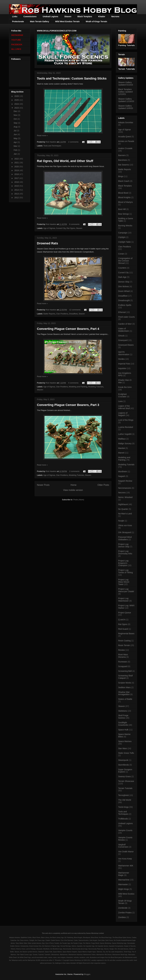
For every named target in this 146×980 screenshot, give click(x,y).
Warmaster (123, 884)
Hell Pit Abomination (124, 353)
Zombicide (123, 908)
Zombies (122, 917)
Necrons (115, 16)
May (16, 138)
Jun (16, 134)
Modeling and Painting (78, 387)
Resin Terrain (124, 645)
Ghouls (121, 336)
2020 (17, 167)
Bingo (121, 176)
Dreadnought (124, 300)
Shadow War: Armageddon (124, 693)
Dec (16, 111)
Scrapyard (123, 666)
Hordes (121, 359)
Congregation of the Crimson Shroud (125, 261)
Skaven (68, 16)
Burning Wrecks (125, 226)
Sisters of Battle (125, 699)
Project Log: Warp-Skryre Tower (124, 582)
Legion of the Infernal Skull (124, 407)
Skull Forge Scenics (123, 717)
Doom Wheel (124, 291)
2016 (17, 182)
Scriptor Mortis (125, 683)
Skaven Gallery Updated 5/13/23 (126, 84)
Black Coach (124, 181)
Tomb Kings (123, 807)
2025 (17, 100)
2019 (17, 170)
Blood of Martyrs (125, 202)
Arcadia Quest (125, 137)
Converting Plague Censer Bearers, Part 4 (68, 329)
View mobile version (73, 490)
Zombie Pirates (125, 913)
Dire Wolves (124, 286)
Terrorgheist (123, 795)
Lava (120, 401)
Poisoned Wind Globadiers (125, 538)
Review (121, 650)
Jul (15, 131)
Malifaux (122, 439)
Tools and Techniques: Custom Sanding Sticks (72, 78)
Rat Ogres (71, 228)
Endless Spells (125, 305)
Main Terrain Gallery (39, 21)
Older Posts (103, 485)
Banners (122, 155)
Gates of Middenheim (124, 330)
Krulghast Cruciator (122, 395)
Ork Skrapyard (125, 532)
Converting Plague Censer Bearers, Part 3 (68, 405)
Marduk (122, 448)
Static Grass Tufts (126, 753)
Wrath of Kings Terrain (96, 21)
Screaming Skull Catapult (125, 677)
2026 (17, 96)
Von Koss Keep (125, 859)
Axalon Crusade (125, 148)
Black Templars (85, 16)
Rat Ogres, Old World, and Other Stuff (65, 161)
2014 (17, 190)
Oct (16, 119)
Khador (102, 16)
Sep (16, 123)
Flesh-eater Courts (126, 317)
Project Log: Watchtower (124, 600)
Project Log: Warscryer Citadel (126, 590)
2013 (17, 194)
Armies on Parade (126, 141)
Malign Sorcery (125, 443)
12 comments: (75, 310)
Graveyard (123, 340)
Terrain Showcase (126, 781)
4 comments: (74, 383)
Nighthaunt (123, 504)
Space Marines (125, 741)
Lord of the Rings (126, 420)
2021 (17, 163)
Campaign (123, 233)
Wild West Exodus (126, 894)
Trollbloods (123, 819)
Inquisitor (122, 368)
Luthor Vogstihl (125, 434)
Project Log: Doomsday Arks (125, 552)
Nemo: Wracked (125, 497)
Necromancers (125, 488)
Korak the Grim (125, 387)
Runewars (123, 662)
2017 (17, 178)
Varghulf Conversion (123, 846)
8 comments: (75, 224)
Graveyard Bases (126, 345)
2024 (17, 104)
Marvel (121, 453)
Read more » (42, 135)
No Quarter (123, 509)
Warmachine (124, 880)
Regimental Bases (126, 634)
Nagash (122, 476)
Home (74, 485)
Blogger (87, 974)
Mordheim (123, 472)
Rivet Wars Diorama (123, 656)
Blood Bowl (123, 193)
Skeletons (123, 711)
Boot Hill (122, 209)
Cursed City (61, 228)
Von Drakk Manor (126, 852)
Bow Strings (124, 214)
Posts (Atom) (79, 500)
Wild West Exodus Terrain (67, 21)
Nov (16, 115)
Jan (16, 154)
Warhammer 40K (126, 866)
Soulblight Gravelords (123, 724)
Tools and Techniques (52, 146)
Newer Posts (43, 485)
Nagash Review (125, 481)
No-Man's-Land (125, 514)
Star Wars (123, 748)
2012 (17, 198)
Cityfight (122, 237)
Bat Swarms (124, 165)
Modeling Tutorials (96, 387)
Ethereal (122, 312)
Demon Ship (124, 282)
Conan (121, 254)
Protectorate (18, 21)
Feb (16, 150)
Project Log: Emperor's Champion (124, 563)
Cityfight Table (124, 242)
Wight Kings (124, 889)
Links (15, 16)
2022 (17, 159)
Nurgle (121, 521)
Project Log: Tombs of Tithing (125, 571)
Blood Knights (124, 197)
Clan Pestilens (62, 314)
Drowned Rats (47, 243)
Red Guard (123, 629)
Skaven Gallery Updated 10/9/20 (126, 107)
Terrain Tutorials (125, 788)
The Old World (125, 800)
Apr (16, 142)
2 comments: (74, 142)
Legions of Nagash (123, 414)
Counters (122, 268)
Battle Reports (49, 314)
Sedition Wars (124, 687)
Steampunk (123, 760)
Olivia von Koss (125, 525)
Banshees (123, 160)
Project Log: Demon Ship (124, 545)
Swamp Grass (124, 776)
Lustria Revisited (126, 427)
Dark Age (122, 277)
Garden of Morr (125, 324)
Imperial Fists (124, 364)
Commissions (30, 16)
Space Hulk (123, 730)
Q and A (122, 620)
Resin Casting (124, 641)
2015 (17, 186)
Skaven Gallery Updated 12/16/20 (126, 100)
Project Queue (125, 613)
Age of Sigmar (49, 228)
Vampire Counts (125, 830)
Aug (16, 127)
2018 (17, 174)
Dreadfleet (73, 314)
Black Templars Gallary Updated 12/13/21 (125, 92)
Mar (16, 146)
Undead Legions (50, 16)
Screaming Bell (125, 671)
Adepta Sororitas (126, 122)
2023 (17, 108)
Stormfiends (124, 765)
